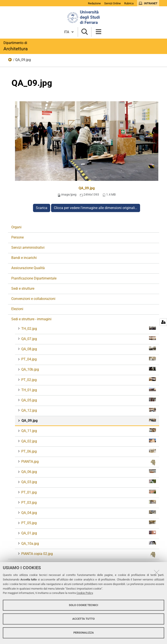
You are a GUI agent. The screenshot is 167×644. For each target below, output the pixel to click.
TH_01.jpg (88, 390)
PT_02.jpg (88, 380)
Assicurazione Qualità (28, 268)
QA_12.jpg (88, 410)
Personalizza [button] (84, 633)
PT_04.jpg (88, 359)
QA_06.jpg (88, 472)
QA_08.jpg (88, 349)
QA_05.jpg (88, 400)
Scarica (42, 208)
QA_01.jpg (88, 533)
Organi (16, 227)
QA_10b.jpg (88, 369)
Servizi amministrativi (28, 248)
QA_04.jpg (88, 512)
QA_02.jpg (88, 441)
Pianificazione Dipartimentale (34, 278)
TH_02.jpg (88, 328)
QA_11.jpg (88, 431)
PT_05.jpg (88, 523)
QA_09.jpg (87, 188)
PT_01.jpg (88, 492)
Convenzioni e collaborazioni (33, 299)
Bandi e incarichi (24, 258)
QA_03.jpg (88, 482)
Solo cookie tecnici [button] (83, 605)
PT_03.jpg (88, 502)
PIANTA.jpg (88, 463)
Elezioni (17, 309)
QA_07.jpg (88, 339)
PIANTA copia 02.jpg (88, 555)
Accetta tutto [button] (83, 619)
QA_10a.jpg (88, 543)
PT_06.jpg (88, 451)
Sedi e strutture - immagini (10, 61)
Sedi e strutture (23, 288)
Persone (17, 237)
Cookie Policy (85, 593)
